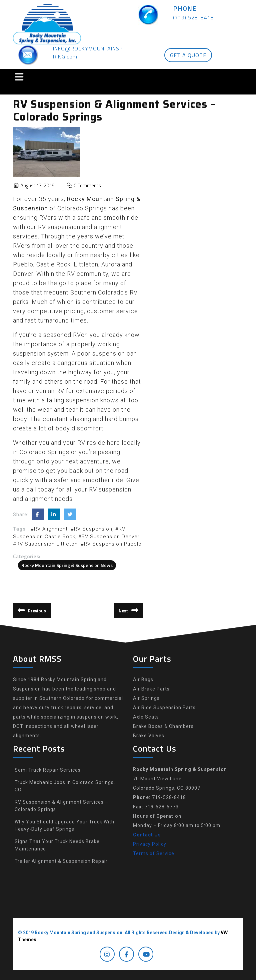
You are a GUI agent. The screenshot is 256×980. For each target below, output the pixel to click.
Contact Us (147, 835)
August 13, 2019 (34, 185)
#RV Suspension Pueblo (111, 544)
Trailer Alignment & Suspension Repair (61, 861)
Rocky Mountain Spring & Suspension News (67, 565)
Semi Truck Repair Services (48, 770)
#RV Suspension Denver (109, 537)
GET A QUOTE (188, 55)
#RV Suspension (91, 529)
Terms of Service (154, 853)
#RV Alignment (49, 529)
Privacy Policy (150, 844)
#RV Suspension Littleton (45, 544)
